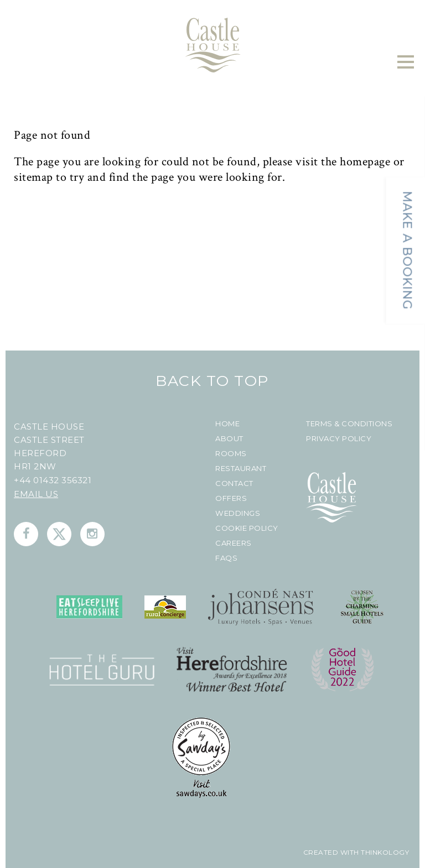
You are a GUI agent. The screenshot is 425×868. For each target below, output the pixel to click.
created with (331, 852)
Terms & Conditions (349, 424)
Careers (234, 543)
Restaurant (241, 469)
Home (227, 424)
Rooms (231, 454)
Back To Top (212, 381)
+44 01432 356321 (53, 480)
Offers (231, 498)
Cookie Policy (247, 528)
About (229, 439)
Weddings (238, 513)
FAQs (226, 558)
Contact (234, 483)
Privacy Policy (339, 439)
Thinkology (384, 852)
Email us (36, 494)
